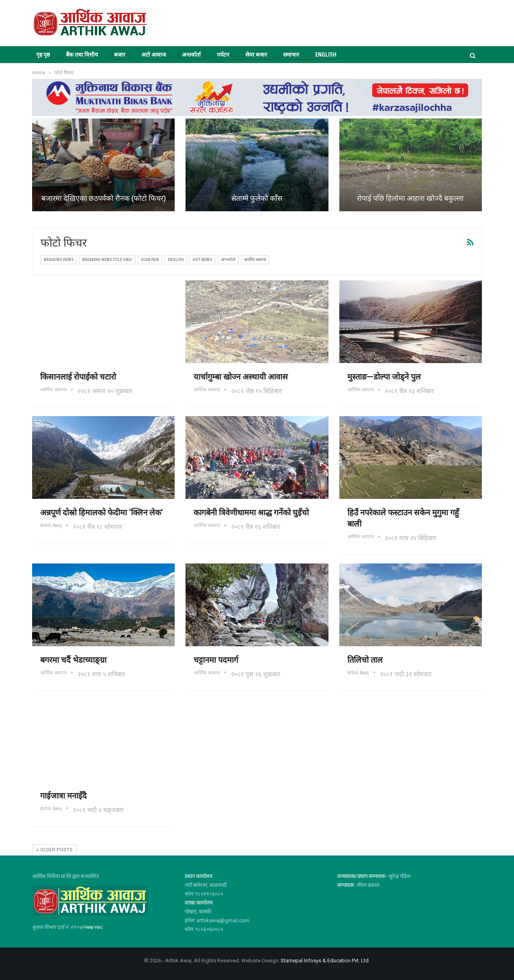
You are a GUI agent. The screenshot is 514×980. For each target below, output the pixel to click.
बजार (120, 55)
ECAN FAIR (150, 260)
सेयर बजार (256, 55)
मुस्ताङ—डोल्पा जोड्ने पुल (384, 377)
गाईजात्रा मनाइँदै (63, 796)
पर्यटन (223, 55)
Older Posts (54, 850)
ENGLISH (326, 55)
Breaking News (59, 260)
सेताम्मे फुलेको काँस (257, 198)
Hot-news (202, 260)
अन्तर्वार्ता (191, 55)
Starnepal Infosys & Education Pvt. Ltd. (325, 961)
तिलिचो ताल (365, 660)
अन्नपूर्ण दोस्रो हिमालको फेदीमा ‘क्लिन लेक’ (102, 512)
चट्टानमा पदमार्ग (216, 660)
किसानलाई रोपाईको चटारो (78, 377)
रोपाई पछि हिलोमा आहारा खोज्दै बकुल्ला (410, 198)
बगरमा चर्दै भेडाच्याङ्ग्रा (73, 660)
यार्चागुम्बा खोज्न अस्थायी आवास (241, 377)
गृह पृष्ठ (43, 55)
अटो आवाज (154, 55)
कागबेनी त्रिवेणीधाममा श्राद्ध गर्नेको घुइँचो (251, 512)
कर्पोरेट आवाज (255, 260)
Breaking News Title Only (107, 260)
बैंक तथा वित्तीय (82, 55)
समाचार (291, 55)
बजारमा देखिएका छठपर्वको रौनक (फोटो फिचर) (104, 198)
